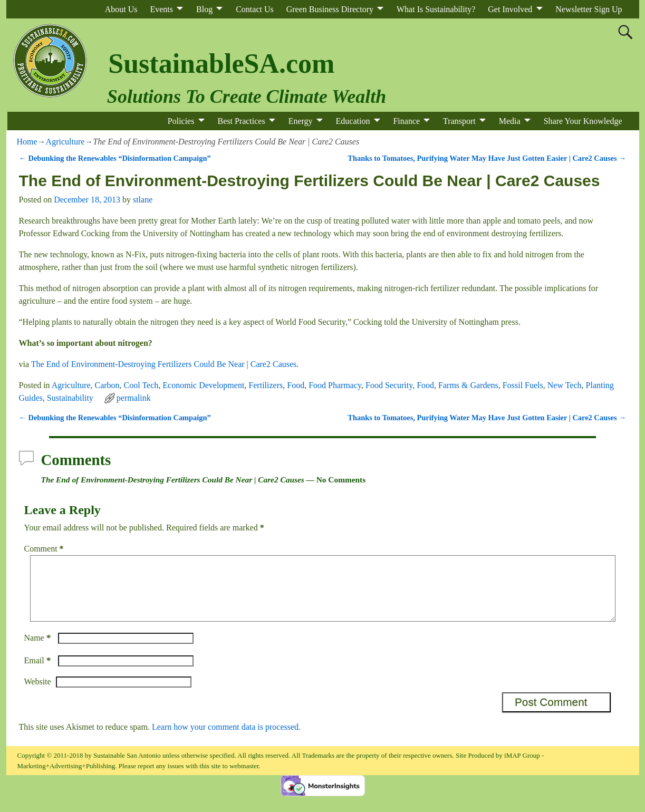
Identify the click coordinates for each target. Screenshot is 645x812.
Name (39, 650)
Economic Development (203, 385)
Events (161, 9)
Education (353, 121)
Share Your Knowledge (583, 121)
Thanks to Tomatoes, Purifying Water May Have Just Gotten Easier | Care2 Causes (487, 158)
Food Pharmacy (335, 385)
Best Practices (241, 121)
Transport (459, 121)
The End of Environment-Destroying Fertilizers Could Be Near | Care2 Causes (164, 364)
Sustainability (70, 398)
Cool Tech (141, 385)
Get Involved (510, 9)
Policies (181, 121)
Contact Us (255, 9)
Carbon (107, 385)
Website (38, 694)
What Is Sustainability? (436, 9)
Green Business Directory (330, 9)
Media (510, 121)
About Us (121, 9)
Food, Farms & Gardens (458, 385)
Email (39, 673)
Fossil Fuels (523, 385)
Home (27, 142)
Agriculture (65, 142)
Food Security (389, 385)
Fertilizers (266, 385)
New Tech (565, 385)
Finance (406, 121)
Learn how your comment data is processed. (226, 739)
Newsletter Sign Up (589, 9)
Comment (45, 549)
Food (296, 385)
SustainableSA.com (221, 64)
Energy (301, 121)
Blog (204, 9)
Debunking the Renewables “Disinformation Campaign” (115, 158)
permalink (134, 398)
